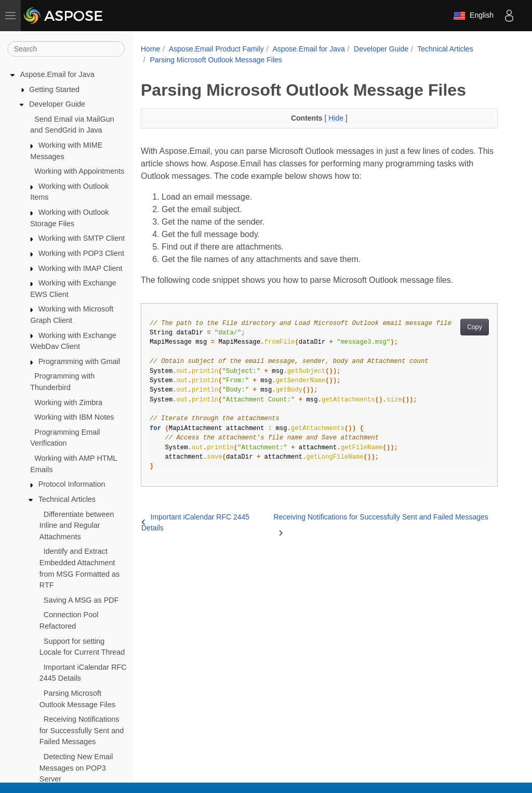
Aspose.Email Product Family (216, 49)
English (473, 16)
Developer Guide (57, 104)
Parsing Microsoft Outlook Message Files (216, 60)
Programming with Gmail (79, 361)
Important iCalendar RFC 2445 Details (195, 522)
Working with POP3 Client (81, 253)
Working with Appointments (79, 171)
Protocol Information (72, 484)
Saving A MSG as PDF (81, 600)
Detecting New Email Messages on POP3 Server (76, 768)
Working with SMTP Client (82, 238)
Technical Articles (67, 499)
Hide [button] (337, 118)
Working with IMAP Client (81, 268)
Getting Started (54, 89)
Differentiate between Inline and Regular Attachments (77, 525)
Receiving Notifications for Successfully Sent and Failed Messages (82, 730)
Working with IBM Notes (74, 417)
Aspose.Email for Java (57, 74)
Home (150, 49)
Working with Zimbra (68, 402)
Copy (475, 327)
